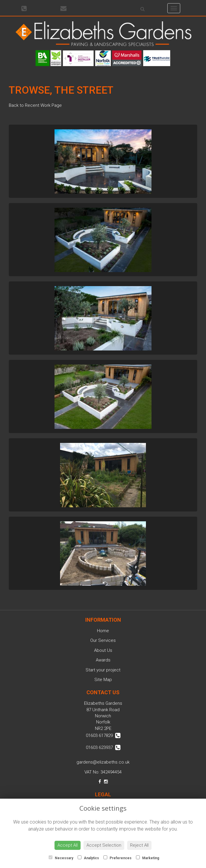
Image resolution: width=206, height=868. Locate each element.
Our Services (103, 640)
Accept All (68, 845)
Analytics (88, 858)
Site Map (103, 680)
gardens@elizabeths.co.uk (103, 762)
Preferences (118, 858)
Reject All (139, 845)
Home (103, 631)
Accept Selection (104, 845)
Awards (103, 660)
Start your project (103, 670)
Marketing (148, 858)
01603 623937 (103, 747)
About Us (103, 650)
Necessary (61, 858)
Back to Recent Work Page (35, 105)
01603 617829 (103, 735)
